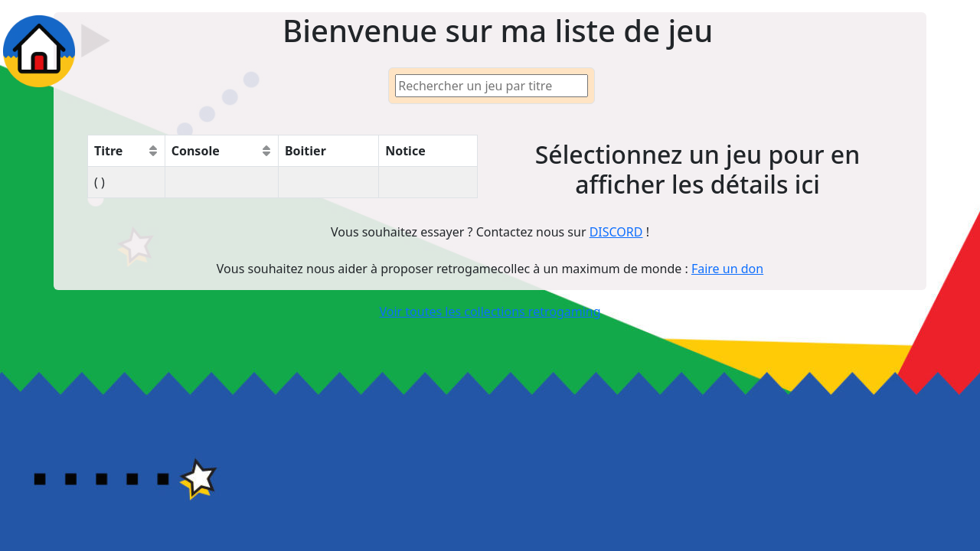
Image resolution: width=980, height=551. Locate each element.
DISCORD (616, 232)
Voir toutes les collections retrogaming (490, 311)
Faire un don (727, 269)
